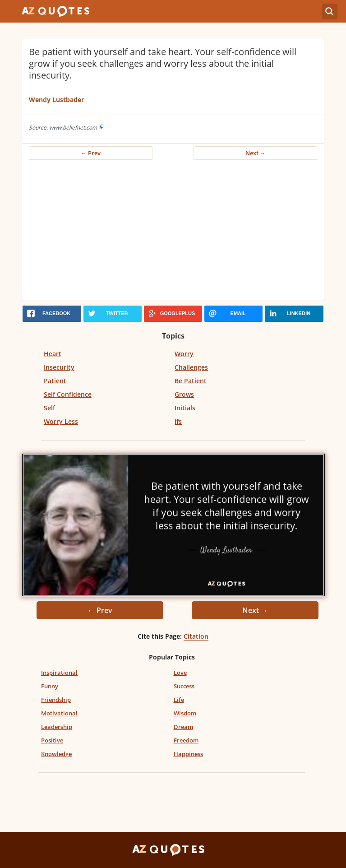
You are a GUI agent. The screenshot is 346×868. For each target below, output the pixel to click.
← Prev (91, 153)
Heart (53, 354)
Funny (50, 686)
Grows (184, 394)
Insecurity (59, 367)
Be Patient (191, 381)
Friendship (56, 700)
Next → (256, 153)
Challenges (191, 367)
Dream (183, 727)
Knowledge (56, 754)
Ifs (178, 421)
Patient (55, 381)
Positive (52, 740)
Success (184, 686)
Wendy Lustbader (56, 100)
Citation (196, 636)
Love (180, 673)
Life (179, 700)
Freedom (186, 740)
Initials (185, 408)
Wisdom (185, 713)
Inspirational (59, 673)
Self (49, 408)
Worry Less (61, 421)
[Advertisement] (173, 233)
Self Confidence (68, 394)
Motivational (59, 713)
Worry (184, 354)
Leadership (57, 727)
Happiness (188, 754)
